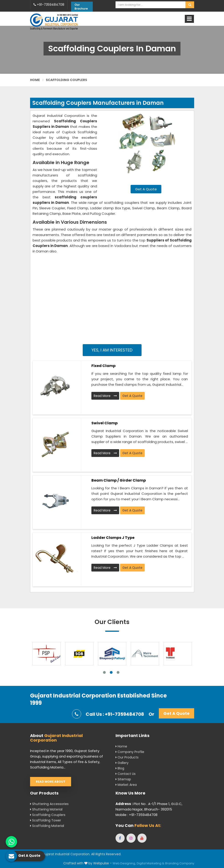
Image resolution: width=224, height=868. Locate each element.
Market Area (126, 785)
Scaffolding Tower (46, 820)
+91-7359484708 (49, 5)
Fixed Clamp (103, 366)
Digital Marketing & (151, 863)
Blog (120, 768)
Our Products (127, 757)
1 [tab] (104, 672)
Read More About (51, 782)
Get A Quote (146, 189)
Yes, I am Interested (112, 350)
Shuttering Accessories (49, 804)
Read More (105, 396)
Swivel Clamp (104, 423)
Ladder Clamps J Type (113, 538)
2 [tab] (111, 672)
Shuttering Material (46, 809)
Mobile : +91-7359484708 (136, 815)
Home (35, 80)
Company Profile (130, 752)
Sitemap (123, 779)
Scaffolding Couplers (48, 815)
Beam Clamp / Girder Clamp (119, 480)
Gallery (122, 763)
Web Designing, (124, 863)
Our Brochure (81, 7)
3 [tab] (118, 672)
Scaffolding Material (47, 826)
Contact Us (126, 774)
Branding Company (180, 863)
